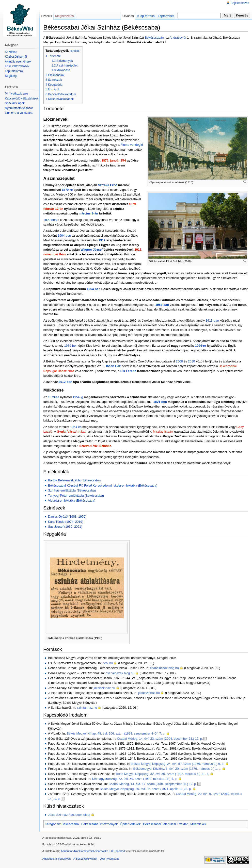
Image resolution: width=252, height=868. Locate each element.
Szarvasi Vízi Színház (95, 446)
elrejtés (75, 51)
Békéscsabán (154, 38)
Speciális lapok (15, 103)
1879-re (67, 190)
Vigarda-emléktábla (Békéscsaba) (72, 500)
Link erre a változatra (19, 113)
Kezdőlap (11, 52)
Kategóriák (52, 824)
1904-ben (64, 236)
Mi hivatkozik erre (16, 94)
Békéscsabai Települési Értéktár (165, 824)
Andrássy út (178, 38)
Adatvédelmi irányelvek (56, 859)
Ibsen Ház (113, 366)
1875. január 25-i (114, 160)
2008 (179, 361)
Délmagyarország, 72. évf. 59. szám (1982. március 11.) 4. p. (135, 779)
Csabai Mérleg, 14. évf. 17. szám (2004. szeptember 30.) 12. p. (153, 784)
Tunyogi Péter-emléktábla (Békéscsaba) (76, 496)
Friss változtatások (17, 66)
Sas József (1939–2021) (65, 527)
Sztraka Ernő (108, 185)
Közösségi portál (16, 57)
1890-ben (50, 220)
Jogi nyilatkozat (109, 859)
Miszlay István (163, 432)
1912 (102, 240)
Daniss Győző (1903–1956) (67, 516)
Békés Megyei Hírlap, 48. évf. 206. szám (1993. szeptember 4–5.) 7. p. (116, 733)
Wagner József (92, 250)
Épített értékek (131, 824)
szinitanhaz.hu (87, 708)
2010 (191, 361)
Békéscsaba (70, 824)
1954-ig (78, 397)
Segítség (11, 76)
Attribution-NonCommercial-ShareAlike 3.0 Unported (93, 851)
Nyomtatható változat (19, 108)
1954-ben (94, 289)
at (72, 432)
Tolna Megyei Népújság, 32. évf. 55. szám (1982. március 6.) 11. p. (162, 774)
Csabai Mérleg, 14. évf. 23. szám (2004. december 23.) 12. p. (160, 739)
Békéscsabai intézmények (99, 824)
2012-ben (65, 382)
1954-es (76, 427)
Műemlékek (198, 824)
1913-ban (212, 320)
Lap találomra (14, 71)
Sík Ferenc (128, 371)
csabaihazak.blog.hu (165, 668)
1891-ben (160, 402)
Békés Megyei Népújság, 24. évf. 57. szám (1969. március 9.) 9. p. (178, 764)
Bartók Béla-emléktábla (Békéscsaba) (74, 480)
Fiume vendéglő (132, 145)
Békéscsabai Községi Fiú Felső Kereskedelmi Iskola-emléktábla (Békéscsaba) (103, 485)
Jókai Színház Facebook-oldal (69, 815)
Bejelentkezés (240, 3)
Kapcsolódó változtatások (22, 98)
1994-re (200, 346)
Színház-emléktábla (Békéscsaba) (72, 490)
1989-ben (71, 346)
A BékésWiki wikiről (85, 859)
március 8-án (88, 213)
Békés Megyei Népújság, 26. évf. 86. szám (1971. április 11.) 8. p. (146, 789)
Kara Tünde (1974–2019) (66, 522)
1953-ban (162, 305)
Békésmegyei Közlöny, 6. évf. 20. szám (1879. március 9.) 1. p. (177, 769)
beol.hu (108, 663)
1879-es (54, 397)
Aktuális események (18, 62)
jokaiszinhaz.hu (104, 688)
